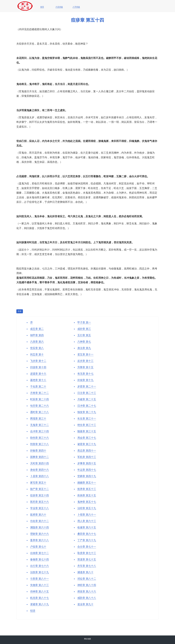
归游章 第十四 (38, 367)
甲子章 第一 (84, 322)
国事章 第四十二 (39, 457)
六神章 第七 (84, 342)
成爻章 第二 (37, 329)
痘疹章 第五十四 (39, 495)
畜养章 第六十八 (39, 540)
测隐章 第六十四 (39, 527)
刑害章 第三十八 (39, 444)
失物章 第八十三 (39, 585)
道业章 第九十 (85, 604)
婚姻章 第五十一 (87, 483)
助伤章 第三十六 (39, 438)
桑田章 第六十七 (87, 534)
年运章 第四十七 (87, 470)
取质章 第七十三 (87, 553)
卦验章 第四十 (38, 451)
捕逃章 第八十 (85, 572)
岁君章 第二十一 (87, 386)
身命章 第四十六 (39, 470)
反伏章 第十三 (85, 361)
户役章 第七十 (38, 547)
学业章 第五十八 (39, 508)
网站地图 (87, 639)
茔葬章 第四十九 (87, 476)
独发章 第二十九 (87, 412)
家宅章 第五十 (38, 483)
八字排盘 (76, 7)
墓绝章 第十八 (38, 380)
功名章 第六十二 (39, 521)
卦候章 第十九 (85, 380)
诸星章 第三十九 (87, 444)
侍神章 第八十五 (39, 591)
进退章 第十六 (38, 374)
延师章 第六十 (38, 515)
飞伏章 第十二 (38, 361)
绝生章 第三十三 (87, 425)
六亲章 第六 (37, 342)
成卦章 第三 (84, 329)
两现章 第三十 (38, 419)
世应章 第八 (37, 348)
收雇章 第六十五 (87, 527)
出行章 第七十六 (39, 566)
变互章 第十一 (85, 354)
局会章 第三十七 (87, 438)
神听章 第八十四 (87, 585)
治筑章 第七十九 (39, 572)
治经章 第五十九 (87, 508)
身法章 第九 (84, 348)
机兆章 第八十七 (39, 598)
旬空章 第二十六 (39, 406)
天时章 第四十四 (39, 463)
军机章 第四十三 (87, 457)
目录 (20, 311)
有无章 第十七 (85, 374)
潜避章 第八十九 (39, 604)
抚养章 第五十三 (87, 489)
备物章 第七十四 (39, 559)
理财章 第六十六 (39, 534)
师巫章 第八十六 (87, 591)
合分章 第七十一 (87, 547)
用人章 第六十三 (87, 521)
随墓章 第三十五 (87, 431)
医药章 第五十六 (39, 502)
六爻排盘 (59, 7)
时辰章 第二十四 (39, 399)
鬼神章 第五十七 (87, 502)
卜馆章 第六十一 (87, 515)
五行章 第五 (84, 335)
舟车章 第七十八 (87, 566)
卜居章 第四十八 (39, 476)
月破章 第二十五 (87, 399)
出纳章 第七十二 (39, 553)
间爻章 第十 (37, 354)
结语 (33, 611)
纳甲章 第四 (37, 335)
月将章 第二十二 (39, 393)
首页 (42, 7)
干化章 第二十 (38, 386)
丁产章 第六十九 (87, 540)
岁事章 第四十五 (87, 463)
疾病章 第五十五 (87, 495)
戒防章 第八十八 (87, 598)
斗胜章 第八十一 (39, 579)
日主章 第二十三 (87, 393)
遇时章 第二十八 (39, 412)
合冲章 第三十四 (39, 431)
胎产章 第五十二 (39, 489)
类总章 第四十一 (87, 451)
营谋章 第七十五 (87, 559)
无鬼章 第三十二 (39, 425)
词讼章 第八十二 (87, 579)
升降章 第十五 (85, 367)
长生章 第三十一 (87, 419)
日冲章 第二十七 (87, 406)
